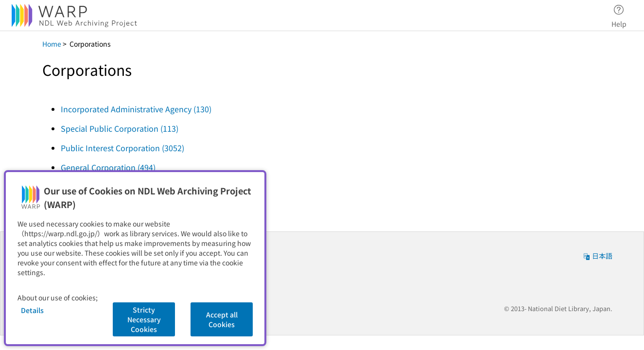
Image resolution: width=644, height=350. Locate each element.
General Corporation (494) (108, 167)
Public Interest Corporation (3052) (122, 148)
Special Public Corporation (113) (120, 128)
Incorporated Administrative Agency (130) (136, 109)
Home (52, 44)
